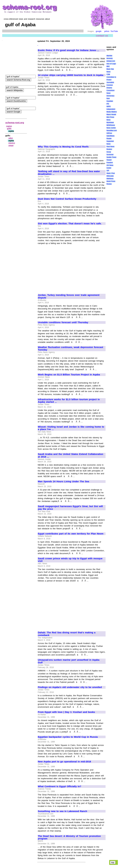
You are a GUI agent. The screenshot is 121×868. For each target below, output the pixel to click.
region (9, 126)
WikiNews (110, 179)
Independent (111, 109)
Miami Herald (111, 115)
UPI (108, 171)
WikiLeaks (110, 176)
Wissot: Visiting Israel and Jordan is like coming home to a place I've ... (71, 428)
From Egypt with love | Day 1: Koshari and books (66, 712)
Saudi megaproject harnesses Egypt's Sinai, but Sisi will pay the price (70, 508)
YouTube (114, 31)
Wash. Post (111, 173)
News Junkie (111, 128)
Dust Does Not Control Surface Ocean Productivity (67, 199)
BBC (108, 66)
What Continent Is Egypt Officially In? (60, 786)
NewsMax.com (112, 131)
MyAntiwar (110, 123)
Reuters (109, 149)
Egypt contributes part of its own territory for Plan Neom (71, 534)
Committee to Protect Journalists (111, 80)
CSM (108, 74)
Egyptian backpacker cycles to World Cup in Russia (68, 737)
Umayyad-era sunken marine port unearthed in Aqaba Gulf (69, 661)
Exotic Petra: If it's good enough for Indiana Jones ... (68, 50)
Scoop (109, 152)
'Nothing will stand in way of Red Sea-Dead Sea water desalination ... (69, 173)
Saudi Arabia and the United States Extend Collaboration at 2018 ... (71, 455)
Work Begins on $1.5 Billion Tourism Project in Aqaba (69, 375)
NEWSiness (111, 125)
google (99, 31)
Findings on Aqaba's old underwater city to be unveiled (70, 687)
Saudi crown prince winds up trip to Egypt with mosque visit (70, 560)
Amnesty (110, 58)
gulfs (9, 129)
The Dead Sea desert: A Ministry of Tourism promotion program (69, 837)
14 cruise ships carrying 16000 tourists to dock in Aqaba (71, 75)
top (113, 862)
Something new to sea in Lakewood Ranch (62, 811)
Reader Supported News (110, 141)
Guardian (110, 101)
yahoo (107, 31)
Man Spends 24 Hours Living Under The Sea (63, 481)
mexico (12, 143)
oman (11, 146)
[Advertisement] (64, 119)
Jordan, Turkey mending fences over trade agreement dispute (69, 296)
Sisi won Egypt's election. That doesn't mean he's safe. (70, 224)
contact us (102, 36)
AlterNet (109, 56)
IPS (108, 104)
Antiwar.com (111, 61)
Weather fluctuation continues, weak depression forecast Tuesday (71, 349)
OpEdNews (111, 136)
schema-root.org (15, 123)
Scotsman (110, 155)
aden (11, 138)
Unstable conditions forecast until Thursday (63, 322)
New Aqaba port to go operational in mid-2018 (64, 762)
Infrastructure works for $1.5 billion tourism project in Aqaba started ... (69, 401)
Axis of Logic (111, 64)
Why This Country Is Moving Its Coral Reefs (63, 147)
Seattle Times (111, 157)
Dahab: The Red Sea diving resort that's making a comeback (67, 634)
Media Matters (112, 112)
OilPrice (109, 133)
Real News (110, 147)
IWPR (109, 106)
